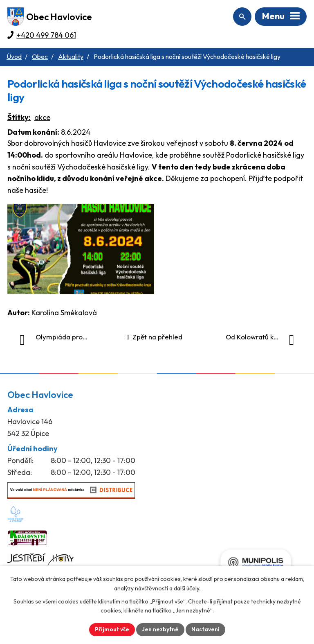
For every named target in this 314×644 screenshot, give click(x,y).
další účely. (187, 588)
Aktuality (71, 56)
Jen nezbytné (160, 629)
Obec (40, 56)
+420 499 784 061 (46, 35)
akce (42, 117)
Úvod (14, 56)
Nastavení (205, 629)
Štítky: (19, 117)
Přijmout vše (112, 629)
